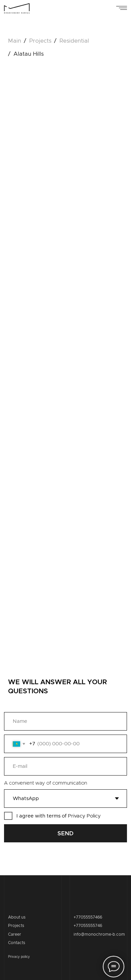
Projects (16, 926)
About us (17, 917)
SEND (65, 833)
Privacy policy (19, 957)
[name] (65, 721)
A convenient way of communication (46, 783)
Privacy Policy (84, 816)
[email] (65, 766)
